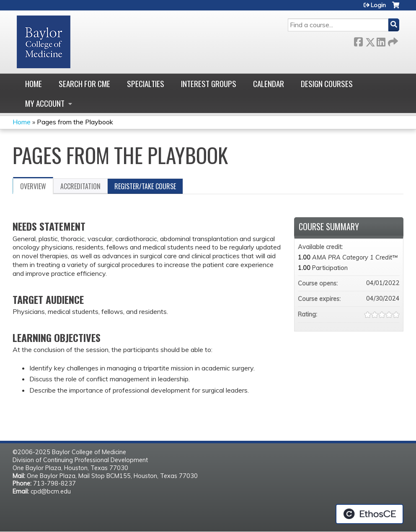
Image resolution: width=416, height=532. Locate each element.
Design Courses (327, 84)
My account (45, 103)
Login (378, 5)
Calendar (269, 84)
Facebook (358, 40)
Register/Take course (145, 186)
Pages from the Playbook (75, 122)
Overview (33, 186)
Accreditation (80, 186)
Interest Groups (209, 84)
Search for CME (84, 84)
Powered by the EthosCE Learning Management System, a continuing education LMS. (369, 514)
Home (34, 84)
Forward (392, 40)
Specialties (146, 84)
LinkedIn (381, 40)
